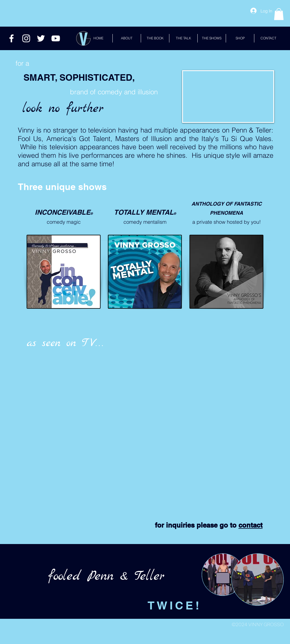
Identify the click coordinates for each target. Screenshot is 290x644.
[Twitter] (41, 38)
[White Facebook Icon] (11, 38)
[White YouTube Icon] (56, 38)
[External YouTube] (97, 387)
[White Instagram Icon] (26, 38)
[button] (279, 14)
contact (250, 525)
